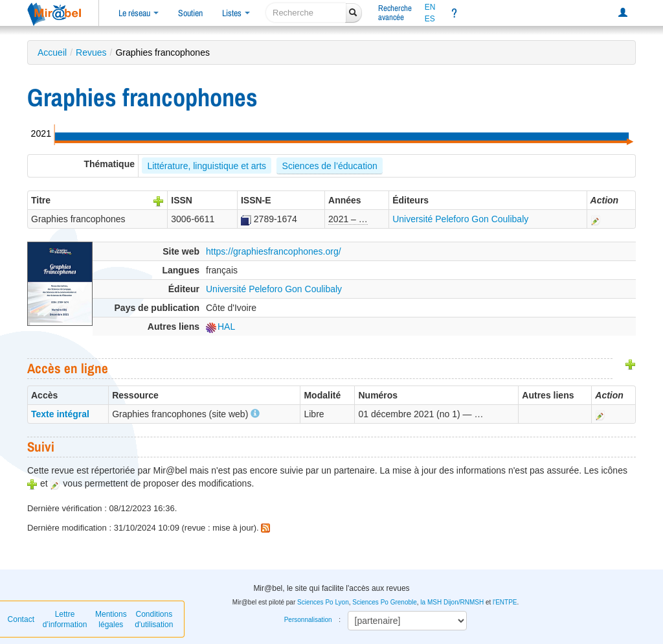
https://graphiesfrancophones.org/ (274, 251)
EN (430, 7)
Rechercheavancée (395, 13)
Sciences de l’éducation (330, 166)
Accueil (52, 52)
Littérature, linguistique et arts (207, 166)
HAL (220, 327)
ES (430, 19)
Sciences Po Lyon (323, 602)
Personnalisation (308, 620)
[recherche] (306, 13)
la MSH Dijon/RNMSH (452, 602)
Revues (91, 52)
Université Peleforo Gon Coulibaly (460, 219)
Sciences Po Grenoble (385, 602)
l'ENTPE (505, 602)
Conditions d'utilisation (154, 619)
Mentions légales (111, 619)
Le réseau (139, 13)
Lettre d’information (65, 619)
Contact (21, 619)
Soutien (190, 13)
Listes (236, 13)
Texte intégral (60, 414)
